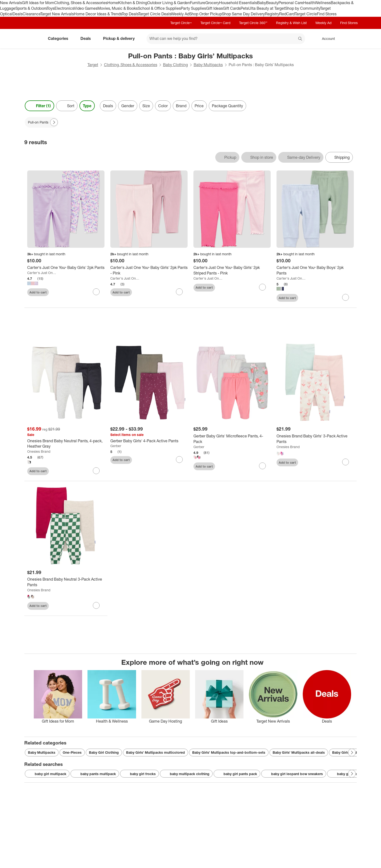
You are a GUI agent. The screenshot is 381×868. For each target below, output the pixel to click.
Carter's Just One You (42, 273)
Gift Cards (232, 8)
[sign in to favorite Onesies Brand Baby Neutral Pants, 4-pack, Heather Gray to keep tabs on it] (96, 471)
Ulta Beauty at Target (267, 8)
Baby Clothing (175, 65)
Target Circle (306, 14)
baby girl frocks (139, 774)
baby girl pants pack (237, 774)
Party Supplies (193, 8)
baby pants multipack (95, 774)
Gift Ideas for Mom (38, 3)
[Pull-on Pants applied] (42, 122)
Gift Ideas (214, 8)
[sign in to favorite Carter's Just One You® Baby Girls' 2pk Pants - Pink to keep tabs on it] (179, 292)
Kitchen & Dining (133, 3)
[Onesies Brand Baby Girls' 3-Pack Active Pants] (315, 439)
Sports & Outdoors (31, 8)
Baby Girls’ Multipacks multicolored (156, 752)
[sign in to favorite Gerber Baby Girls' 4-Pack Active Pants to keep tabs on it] (179, 460)
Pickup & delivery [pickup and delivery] (121, 38)
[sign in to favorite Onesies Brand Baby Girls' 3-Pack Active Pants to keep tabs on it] (346, 462)
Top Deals (130, 14)
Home (113, 3)
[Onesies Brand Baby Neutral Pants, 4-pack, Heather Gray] (66, 444)
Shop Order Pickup (206, 14)
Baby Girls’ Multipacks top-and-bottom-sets (229, 752)
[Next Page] (54, 122)
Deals (18, 14)
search (300, 39)
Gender (128, 106)
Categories (60, 38)
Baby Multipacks (208, 65)
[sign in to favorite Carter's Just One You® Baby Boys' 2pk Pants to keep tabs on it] (346, 297)
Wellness (323, 3)
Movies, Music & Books (118, 8)
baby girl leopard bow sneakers (294, 774)
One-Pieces (72, 752)
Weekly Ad (180, 14)
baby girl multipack (47, 774)
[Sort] (67, 106)
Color (163, 106)
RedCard (287, 14)
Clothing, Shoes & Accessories (81, 3)
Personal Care (291, 3)
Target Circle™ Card (215, 23)
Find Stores (327, 14)
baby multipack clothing (186, 774)
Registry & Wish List (291, 23)
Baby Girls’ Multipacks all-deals (299, 752)
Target (93, 65)
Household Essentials (238, 3)
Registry (272, 14)
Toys (51, 8)
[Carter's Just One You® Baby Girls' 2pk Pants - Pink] (149, 270)
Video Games (86, 8)
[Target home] (31, 39)
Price (199, 106)
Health (309, 3)
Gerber (116, 446)
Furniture (198, 3)
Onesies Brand (39, 451)
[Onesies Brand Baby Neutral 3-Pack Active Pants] (66, 582)
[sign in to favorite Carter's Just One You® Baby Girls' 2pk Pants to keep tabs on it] (96, 292)
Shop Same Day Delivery (243, 14)
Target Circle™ (181, 23)
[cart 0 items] (350, 39)
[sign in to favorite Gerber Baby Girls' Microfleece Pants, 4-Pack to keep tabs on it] (262, 466)
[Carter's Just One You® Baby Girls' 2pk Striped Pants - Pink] (232, 270)
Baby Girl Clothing (104, 752)
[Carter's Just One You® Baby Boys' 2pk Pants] (315, 270)
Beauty (272, 3)
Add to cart (38, 292)
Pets (244, 8)
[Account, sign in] (326, 39)
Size (146, 106)
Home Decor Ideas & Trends (98, 14)
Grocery (212, 3)
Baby (262, 3)
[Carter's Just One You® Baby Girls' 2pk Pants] (66, 268)
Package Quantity (227, 106)
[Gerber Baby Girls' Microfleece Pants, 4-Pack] (232, 439)
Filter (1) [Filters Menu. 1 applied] (39, 106)
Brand (181, 106)
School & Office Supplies (159, 8)
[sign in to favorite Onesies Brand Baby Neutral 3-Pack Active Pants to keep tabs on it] (96, 605)
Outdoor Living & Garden (169, 3)
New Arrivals (11, 3)
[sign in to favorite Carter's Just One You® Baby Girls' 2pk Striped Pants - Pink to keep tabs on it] (262, 287)
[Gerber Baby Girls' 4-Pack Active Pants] (149, 441)
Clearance (31, 14)
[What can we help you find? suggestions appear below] (226, 39)
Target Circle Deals (155, 14)
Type (87, 106)
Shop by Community (303, 8)
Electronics (64, 8)
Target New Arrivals (57, 14)
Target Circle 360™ (253, 23)
